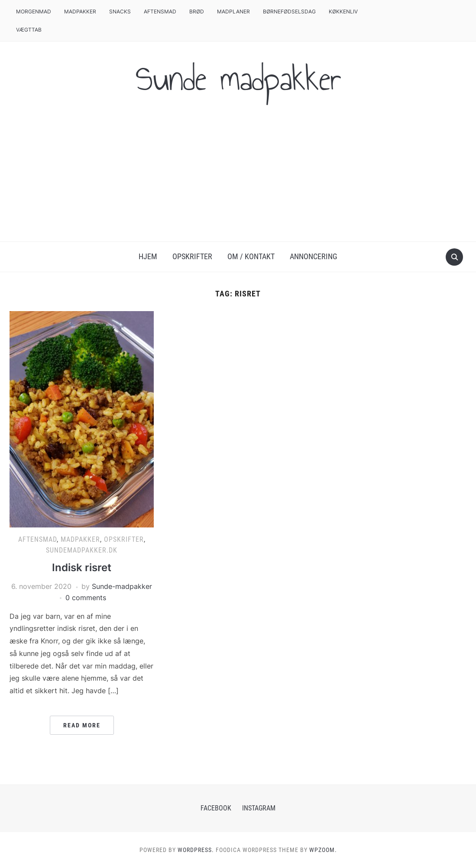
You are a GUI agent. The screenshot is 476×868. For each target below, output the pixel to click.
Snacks (120, 11)
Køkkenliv (343, 11)
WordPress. (196, 850)
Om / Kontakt (251, 256)
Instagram (259, 808)
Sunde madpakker (238, 79)
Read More (82, 725)
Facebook (216, 808)
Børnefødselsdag (289, 11)
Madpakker (80, 11)
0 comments (86, 598)
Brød (197, 11)
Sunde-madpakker (122, 586)
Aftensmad (160, 11)
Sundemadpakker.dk (82, 550)
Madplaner (233, 11)
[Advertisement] (238, 177)
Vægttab (29, 30)
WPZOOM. (323, 850)
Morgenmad (34, 11)
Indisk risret (82, 567)
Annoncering (314, 256)
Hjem (148, 256)
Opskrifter (192, 256)
